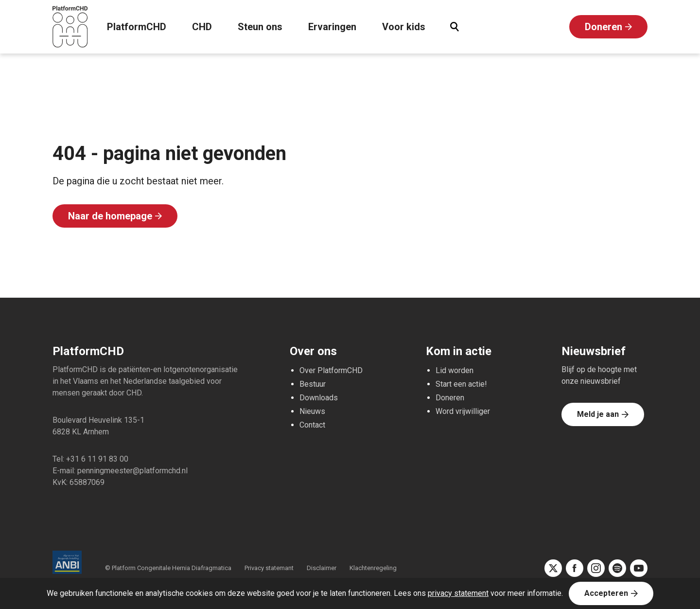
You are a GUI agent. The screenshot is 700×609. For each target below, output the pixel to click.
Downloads (319, 398)
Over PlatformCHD (331, 370)
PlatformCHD (137, 27)
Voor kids (404, 27)
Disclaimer (322, 568)
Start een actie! (461, 384)
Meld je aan (598, 414)
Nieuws (312, 411)
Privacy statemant (269, 568)
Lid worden (455, 370)
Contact (312, 425)
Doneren (604, 27)
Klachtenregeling (373, 568)
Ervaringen (332, 27)
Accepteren (606, 593)
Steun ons (260, 27)
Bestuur (313, 384)
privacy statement (458, 593)
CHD (202, 27)
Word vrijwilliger (463, 411)
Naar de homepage (110, 216)
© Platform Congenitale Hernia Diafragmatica (169, 568)
